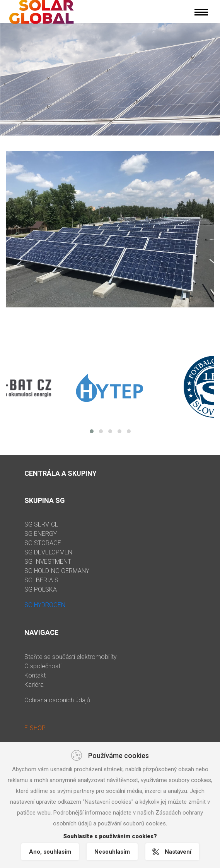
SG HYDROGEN (45, 605)
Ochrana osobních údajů (57, 700)
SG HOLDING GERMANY (57, 571)
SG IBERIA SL (43, 580)
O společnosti (43, 666)
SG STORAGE (43, 543)
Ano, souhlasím (50, 852)
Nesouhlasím (112, 852)
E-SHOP (35, 728)
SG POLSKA (41, 589)
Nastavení (178, 852)
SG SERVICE (41, 524)
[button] (92, 431)
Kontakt (35, 675)
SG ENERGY (41, 534)
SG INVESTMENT (48, 562)
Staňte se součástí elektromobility (71, 657)
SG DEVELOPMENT (50, 552)
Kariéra (34, 685)
